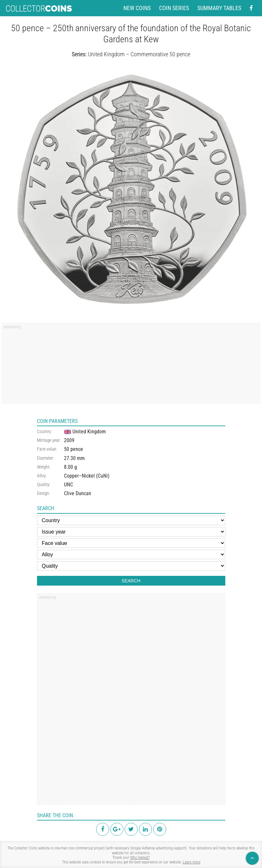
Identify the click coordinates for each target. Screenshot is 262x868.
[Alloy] (131, 555)
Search (131, 581)
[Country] (131, 520)
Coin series (174, 8)
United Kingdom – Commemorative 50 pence (139, 54)
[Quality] (131, 566)
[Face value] (131, 543)
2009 (69, 440)
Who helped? (140, 858)
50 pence (74, 449)
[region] (131, 365)
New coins (137, 8)
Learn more (192, 862)
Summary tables (219, 8)
